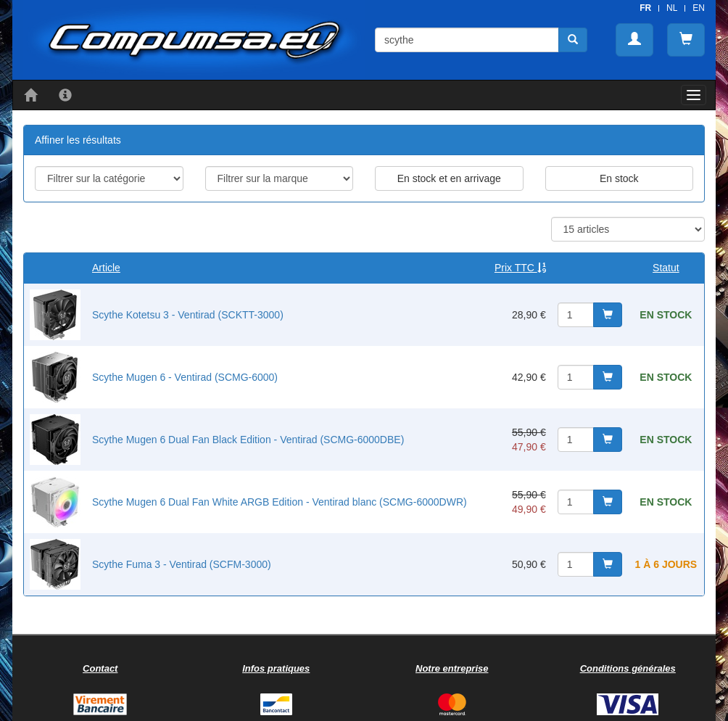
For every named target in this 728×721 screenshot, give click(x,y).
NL (672, 8)
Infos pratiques (276, 668)
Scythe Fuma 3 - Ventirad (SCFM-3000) (182, 564)
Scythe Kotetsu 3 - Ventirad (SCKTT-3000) (188, 315)
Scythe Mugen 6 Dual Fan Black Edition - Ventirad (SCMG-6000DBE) (248, 440)
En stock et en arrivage (449, 178)
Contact (100, 668)
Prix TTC (520, 268)
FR (645, 8)
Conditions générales (628, 668)
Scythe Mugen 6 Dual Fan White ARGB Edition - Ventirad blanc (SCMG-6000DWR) (280, 502)
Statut (666, 268)
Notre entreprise (452, 668)
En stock (619, 178)
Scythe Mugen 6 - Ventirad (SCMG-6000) (185, 377)
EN (699, 8)
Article (106, 268)
